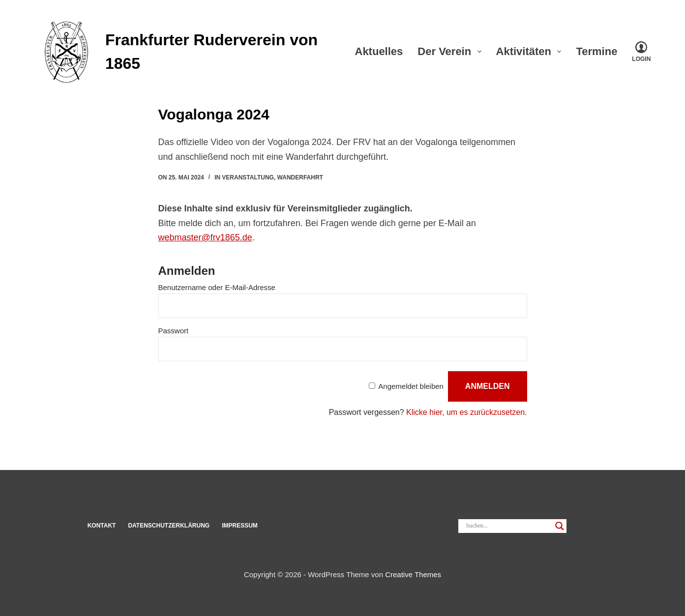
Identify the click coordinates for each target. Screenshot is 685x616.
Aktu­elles (379, 51)
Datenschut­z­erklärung (169, 526)
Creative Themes (413, 574)
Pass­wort (174, 331)
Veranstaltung (248, 177)
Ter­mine (603, 51)
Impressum (240, 526)
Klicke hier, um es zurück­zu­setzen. (466, 412)
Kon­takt (102, 526)
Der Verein (451, 51)
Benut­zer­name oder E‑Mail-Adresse (217, 287)
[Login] (641, 52)
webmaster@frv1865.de (205, 237)
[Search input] (508, 526)
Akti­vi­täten (531, 51)
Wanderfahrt (300, 177)
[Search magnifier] (560, 526)
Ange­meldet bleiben (411, 386)
